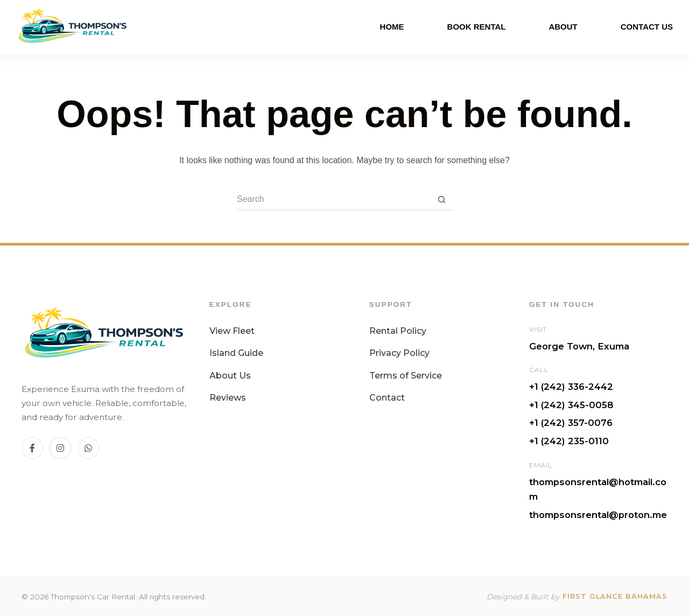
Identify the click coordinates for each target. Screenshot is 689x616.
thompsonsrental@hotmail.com (598, 489)
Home (392, 27)
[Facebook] (32, 448)
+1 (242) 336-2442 (571, 387)
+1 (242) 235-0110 (569, 441)
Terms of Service (406, 376)
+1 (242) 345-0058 (571, 405)
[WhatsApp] (88, 448)
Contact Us (647, 27)
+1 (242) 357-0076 (571, 423)
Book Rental (477, 27)
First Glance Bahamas (615, 596)
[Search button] (441, 200)
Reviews (228, 398)
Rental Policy (398, 331)
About (563, 27)
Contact (387, 398)
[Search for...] (334, 200)
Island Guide (236, 353)
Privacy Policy (399, 353)
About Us (230, 376)
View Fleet (232, 331)
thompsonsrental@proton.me (598, 515)
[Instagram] (60, 448)
